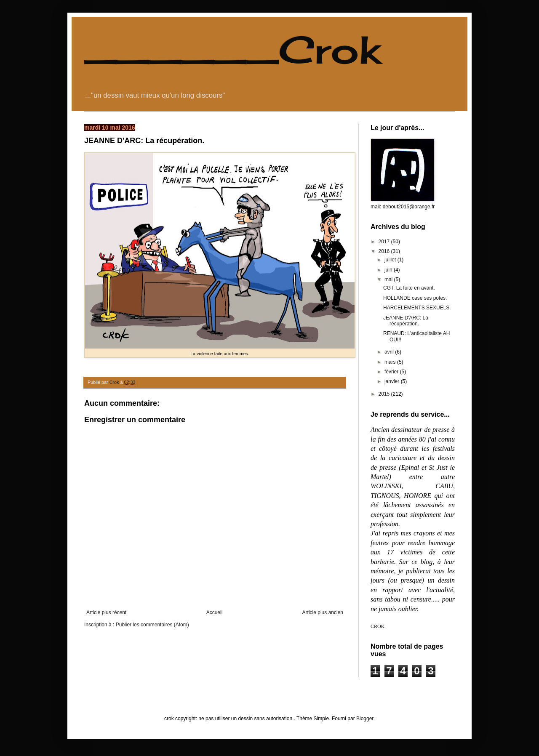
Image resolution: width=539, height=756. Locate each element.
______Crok (232, 50)
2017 (385, 242)
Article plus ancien (323, 612)
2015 (385, 394)
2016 (385, 251)
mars (391, 362)
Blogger (365, 719)
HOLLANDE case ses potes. (415, 298)
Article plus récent (106, 612)
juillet (391, 260)
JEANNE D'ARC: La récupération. (406, 321)
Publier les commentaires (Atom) (152, 625)
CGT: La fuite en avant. (409, 288)
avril (390, 352)
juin (389, 270)
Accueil (215, 612)
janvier (393, 381)
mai (389, 280)
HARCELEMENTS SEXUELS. (417, 308)
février (392, 372)
